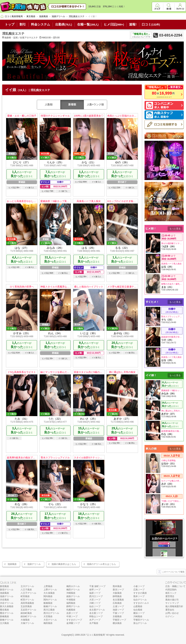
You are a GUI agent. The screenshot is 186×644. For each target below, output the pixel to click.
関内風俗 (48, 596)
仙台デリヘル (140, 600)
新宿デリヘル (7, 590)
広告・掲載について (175, 586)
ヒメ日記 (114, 24)
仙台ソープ (95, 606)
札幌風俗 (71, 610)
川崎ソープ (95, 603)
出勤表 (64, 24)
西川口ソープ (96, 596)
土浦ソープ (118, 606)
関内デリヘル (50, 600)
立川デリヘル (27, 586)
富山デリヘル (140, 623)
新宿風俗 (4, 586)
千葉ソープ (118, 613)
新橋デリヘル (7, 620)
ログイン (170, 616)
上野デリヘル (50, 590)
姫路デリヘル (73, 596)
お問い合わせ (172, 613)
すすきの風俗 (140, 593)
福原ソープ (95, 593)
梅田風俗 (48, 623)
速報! (133, 24)
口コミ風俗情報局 (96, 635)
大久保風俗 (49, 593)
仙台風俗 (138, 610)
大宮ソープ (95, 600)
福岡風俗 (71, 603)
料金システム (41, 24)
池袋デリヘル (34, 564)
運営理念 (170, 596)
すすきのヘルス (141, 603)
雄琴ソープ (95, 590)
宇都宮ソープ (119, 620)
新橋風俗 (4, 616)
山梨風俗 (138, 606)
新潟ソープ (118, 590)
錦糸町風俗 (26, 613)
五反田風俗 (26, 606)
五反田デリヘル (28, 610)
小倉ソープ (139, 586)
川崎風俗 (138, 616)
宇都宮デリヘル (141, 620)
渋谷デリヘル (7, 603)
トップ (10, 24)
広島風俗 (117, 603)
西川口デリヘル (51, 613)
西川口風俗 (49, 610)
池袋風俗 (12, 564)
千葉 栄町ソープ (97, 586)
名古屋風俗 (118, 600)
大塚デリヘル (27, 623)
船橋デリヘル (50, 606)
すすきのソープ (74, 620)
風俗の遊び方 (172, 600)
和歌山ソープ (96, 616)
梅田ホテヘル (73, 586)
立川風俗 (4, 623)
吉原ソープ (72, 613)
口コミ (151, 24)
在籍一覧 (88, 24)
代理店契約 (171, 590)
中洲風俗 (71, 600)
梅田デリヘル (73, 590)
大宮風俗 (48, 616)
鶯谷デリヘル (7, 613)
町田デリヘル (27, 600)
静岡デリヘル (73, 606)
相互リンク (171, 593)
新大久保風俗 (7, 606)
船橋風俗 (48, 603)
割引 (23, 24)
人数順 (49, 104)
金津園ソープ (73, 623)
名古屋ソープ (96, 613)
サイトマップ (172, 603)
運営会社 (170, 610)
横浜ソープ (139, 613)
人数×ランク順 (95, 104)
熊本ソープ (139, 596)
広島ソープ (139, 590)
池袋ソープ (118, 610)
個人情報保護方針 (174, 606)
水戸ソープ (95, 620)
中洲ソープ (72, 616)
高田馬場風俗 (27, 603)
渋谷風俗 (4, 600)
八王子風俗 (26, 590)
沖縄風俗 (71, 593)
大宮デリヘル (50, 620)
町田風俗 (25, 596)
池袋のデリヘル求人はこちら (101, 564)
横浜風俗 (117, 623)
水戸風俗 (94, 623)
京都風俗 (117, 616)
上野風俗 (48, 586)
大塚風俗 (25, 620)
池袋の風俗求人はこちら (64, 564)
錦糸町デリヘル (28, 616)
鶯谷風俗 (4, 610)
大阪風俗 (117, 593)
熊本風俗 (117, 586)
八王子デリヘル (28, 593)
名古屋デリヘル (97, 610)
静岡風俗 (117, 596)
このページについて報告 (171, 572)
